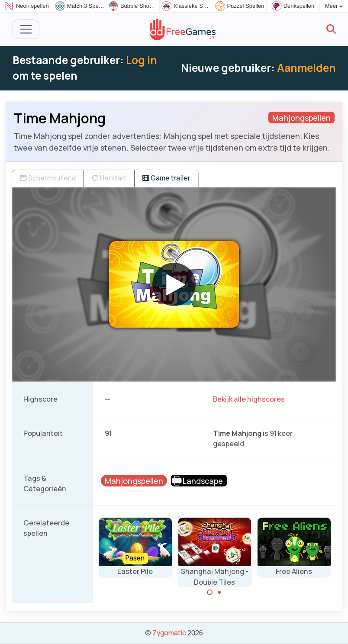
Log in (142, 60)
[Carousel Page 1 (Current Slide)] (210, 592)
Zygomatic (169, 633)
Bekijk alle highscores (249, 399)
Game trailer (166, 178)
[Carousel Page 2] (219, 592)
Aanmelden (306, 68)
